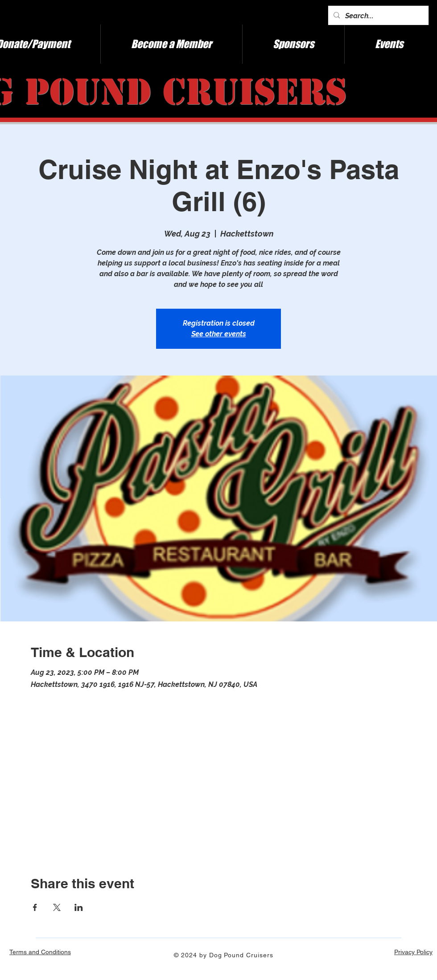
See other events (219, 334)
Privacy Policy (413, 952)
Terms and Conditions (40, 952)
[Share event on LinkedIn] (79, 907)
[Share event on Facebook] (35, 907)
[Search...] (377, 16)
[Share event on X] (57, 907)
